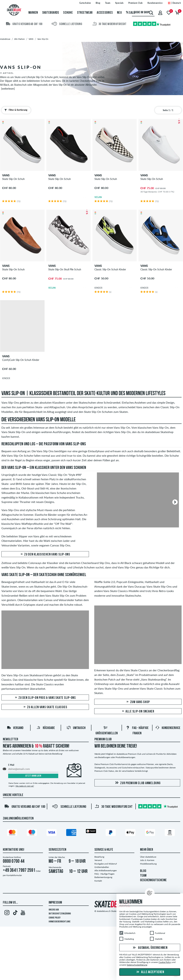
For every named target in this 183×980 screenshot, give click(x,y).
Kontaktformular (14, 875)
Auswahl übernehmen (150, 948)
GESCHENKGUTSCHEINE (153, 880)
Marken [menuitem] (33, 13)
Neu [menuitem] (119, 13)
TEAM (143, 876)
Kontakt (98, 881)
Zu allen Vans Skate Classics (45, 707)
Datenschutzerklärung (60, 914)
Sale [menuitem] (131, 13)
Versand (15, 728)
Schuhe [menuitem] (68, 13)
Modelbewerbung (148, 864)
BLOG (143, 871)
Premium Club (103, 739)
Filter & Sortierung (15, 110)
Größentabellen (102, 867)
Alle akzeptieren (150, 972)
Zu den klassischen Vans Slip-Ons (45, 554)
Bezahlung (99, 857)
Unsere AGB (54, 910)
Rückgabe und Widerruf (106, 864)
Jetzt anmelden (33, 776)
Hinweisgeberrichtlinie (60, 922)
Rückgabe (46, 728)
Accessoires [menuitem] (105, 13)
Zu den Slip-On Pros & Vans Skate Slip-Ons (45, 698)
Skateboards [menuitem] (51, 13)
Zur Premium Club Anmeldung (137, 783)
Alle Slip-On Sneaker (138, 711)
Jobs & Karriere (147, 860)
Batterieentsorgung (103, 877)
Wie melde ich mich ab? (25, 786)
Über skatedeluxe (148, 857)
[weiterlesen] (8, 89)
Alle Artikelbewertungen (106, 870)
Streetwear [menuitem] (85, 13)
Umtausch (76, 728)
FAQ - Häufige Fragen (104, 874)
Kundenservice (168, 728)
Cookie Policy (55, 918)
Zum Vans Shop (138, 702)
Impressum (55, 903)
